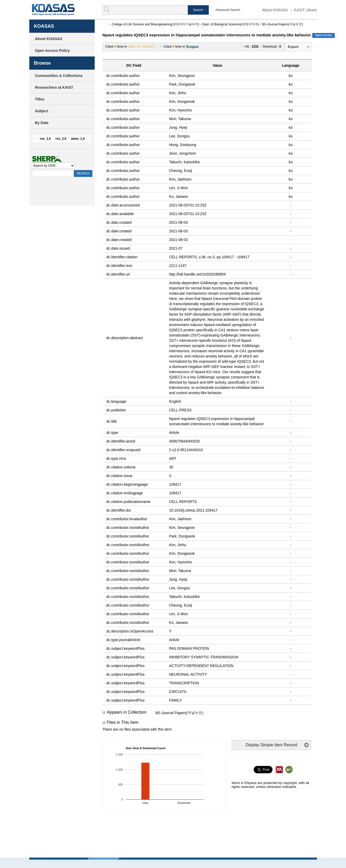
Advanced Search (228, 10)
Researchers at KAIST (54, 87)
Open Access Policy (52, 51)
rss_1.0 (45, 139)
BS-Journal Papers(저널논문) (283, 24)
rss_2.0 (61, 139)
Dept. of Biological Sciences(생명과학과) (231, 24)
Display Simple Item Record (271, 745)
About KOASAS (275, 10)
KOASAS (53, 10)
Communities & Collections (59, 76)
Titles (40, 99)
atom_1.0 (78, 139)
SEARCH (83, 173)
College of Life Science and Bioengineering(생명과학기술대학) (156, 24)
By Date (42, 123)
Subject (42, 111)
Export (293, 47)
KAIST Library (306, 10)
